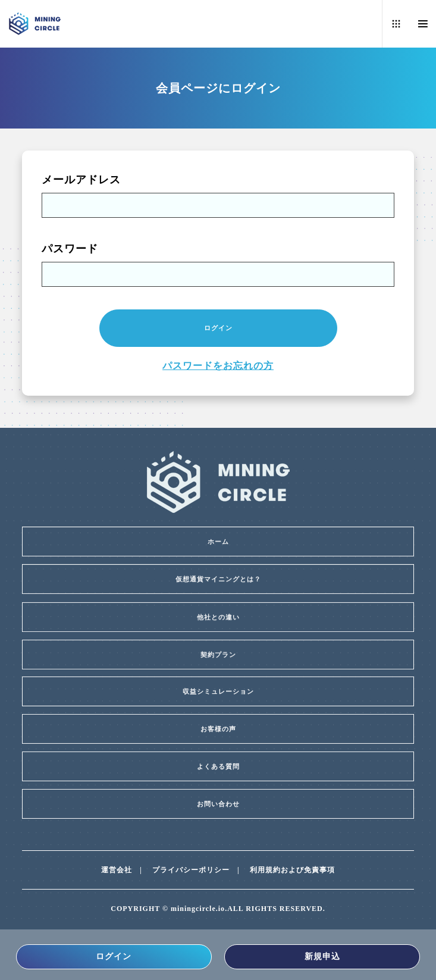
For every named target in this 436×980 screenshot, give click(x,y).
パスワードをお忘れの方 (218, 366)
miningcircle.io (198, 909)
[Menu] (423, 24)
